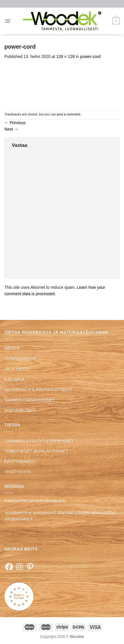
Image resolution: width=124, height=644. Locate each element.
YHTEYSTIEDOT (20, 359)
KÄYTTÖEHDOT (20, 462)
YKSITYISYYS (18, 472)
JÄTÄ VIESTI (16, 369)
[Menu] (7, 21)
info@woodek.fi (18, 519)
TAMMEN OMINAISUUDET (29, 400)
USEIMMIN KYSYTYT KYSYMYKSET (39, 441)
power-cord (90, 57)
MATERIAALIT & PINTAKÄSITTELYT (38, 390)
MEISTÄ (12, 348)
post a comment (69, 114)
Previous (15, 123)
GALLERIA (14, 379)
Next (11, 129)
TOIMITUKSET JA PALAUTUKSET (36, 451)
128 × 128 (66, 57)
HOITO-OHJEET (20, 410)
